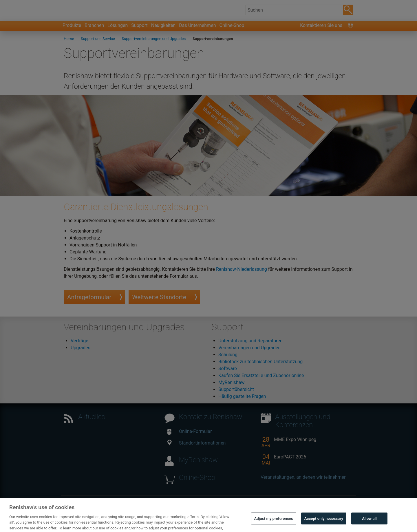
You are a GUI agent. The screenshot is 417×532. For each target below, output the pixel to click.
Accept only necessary (324, 523)
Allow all (369, 523)
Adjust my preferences (274, 523)
